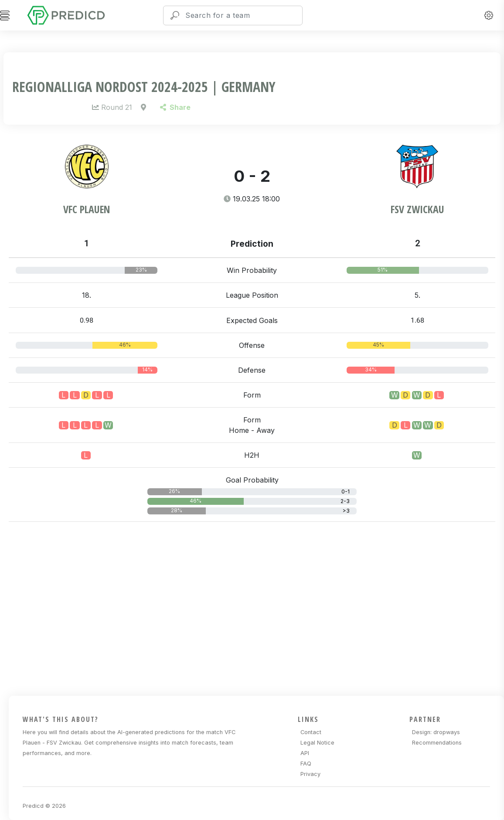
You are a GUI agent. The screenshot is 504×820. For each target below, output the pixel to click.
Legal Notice (317, 743)
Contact (311, 732)
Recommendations (437, 743)
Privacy (310, 774)
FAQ (306, 764)
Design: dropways (436, 732)
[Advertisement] (256, 607)
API (305, 753)
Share (175, 107)
